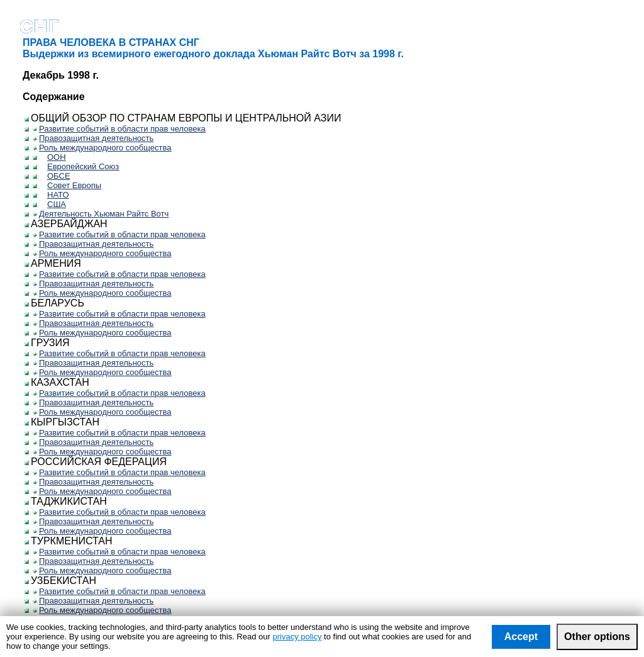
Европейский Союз (80, 166)
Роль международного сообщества (102, 148)
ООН (53, 157)
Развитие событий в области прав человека (119, 129)
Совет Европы (71, 185)
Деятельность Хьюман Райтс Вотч (101, 214)
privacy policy (297, 637)
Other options (597, 637)
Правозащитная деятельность (93, 138)
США (53, 204)
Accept (521, 637)
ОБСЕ (56, 176)
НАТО (55, 195)
